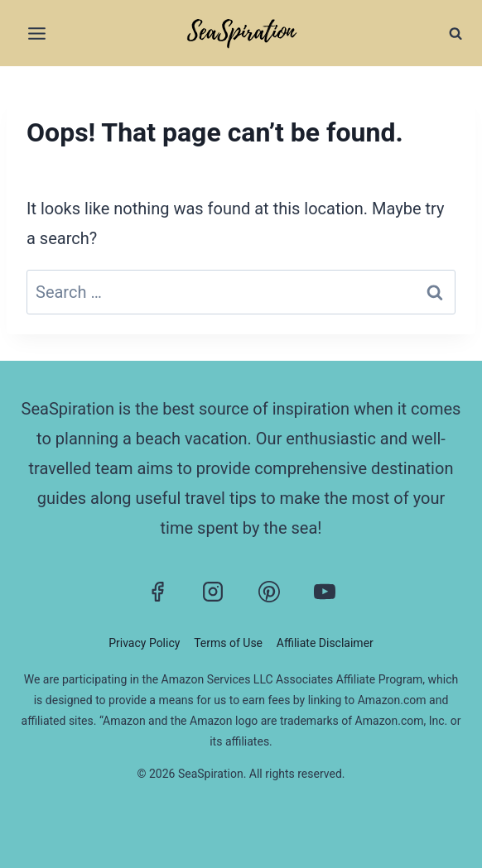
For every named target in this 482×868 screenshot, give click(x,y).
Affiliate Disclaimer (325, 643)
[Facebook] (157, 592)
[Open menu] (37, 33)
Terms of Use (228, 643)
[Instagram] (213, 592)
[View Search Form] (455, 33)
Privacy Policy (144, 643)
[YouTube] (325, 592)
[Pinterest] (269, 592)
